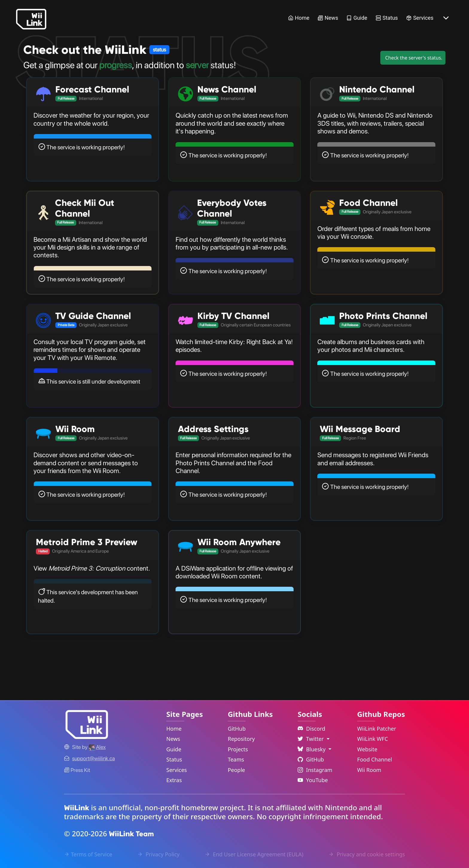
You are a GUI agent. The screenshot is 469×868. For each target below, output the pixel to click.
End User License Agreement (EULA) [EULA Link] (254, 854)
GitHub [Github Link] (311, 759)
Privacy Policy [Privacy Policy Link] (158, 854)
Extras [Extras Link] (174, 780)
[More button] (446, 18)
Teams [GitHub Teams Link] (236, 759)
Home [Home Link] (299, 18)
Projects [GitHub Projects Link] (238, 749)
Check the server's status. (414, 58)
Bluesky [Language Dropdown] (312, 749)
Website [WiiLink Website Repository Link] (367, 749)
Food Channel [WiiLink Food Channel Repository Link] (375, 759)
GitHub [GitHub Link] (237, 729)
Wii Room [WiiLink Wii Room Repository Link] (369, 770)
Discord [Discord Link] (311, 729)
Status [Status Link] (387, 18)
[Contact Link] (93, 758)
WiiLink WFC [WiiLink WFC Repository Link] (373, 739)
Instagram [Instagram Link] (315, 770)
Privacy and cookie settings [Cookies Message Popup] (367, 854)
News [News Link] (328, 18)
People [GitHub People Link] (236, 770)
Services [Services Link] (420, 18)
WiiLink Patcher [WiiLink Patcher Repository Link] (377, 729)
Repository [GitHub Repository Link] (241, 739)
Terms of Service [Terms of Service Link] (88, 854)
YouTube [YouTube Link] (313, 780)
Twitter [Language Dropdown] (311, 739)
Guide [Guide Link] (357, 18)
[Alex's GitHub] (97, 747)
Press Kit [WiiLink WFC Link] (77, 770)
